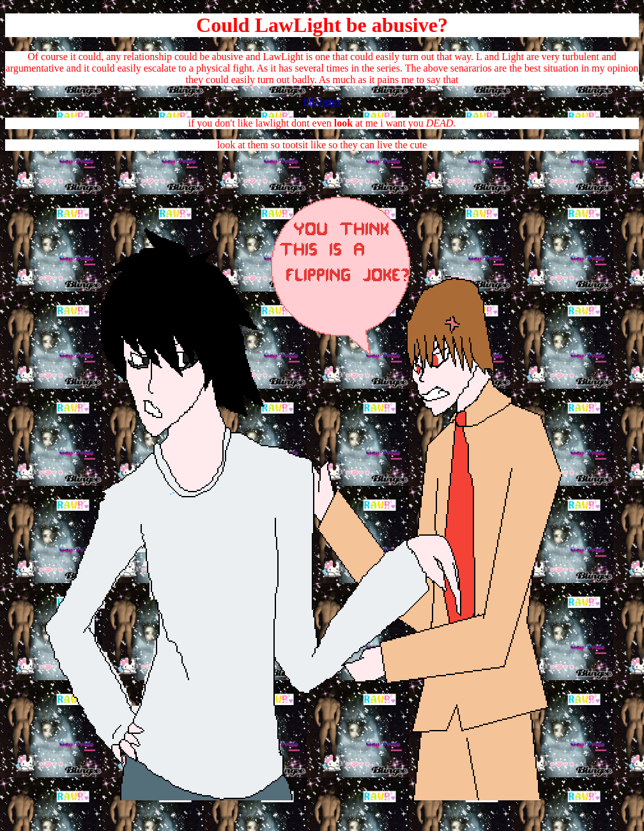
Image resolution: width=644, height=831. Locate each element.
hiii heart (322, 101)
